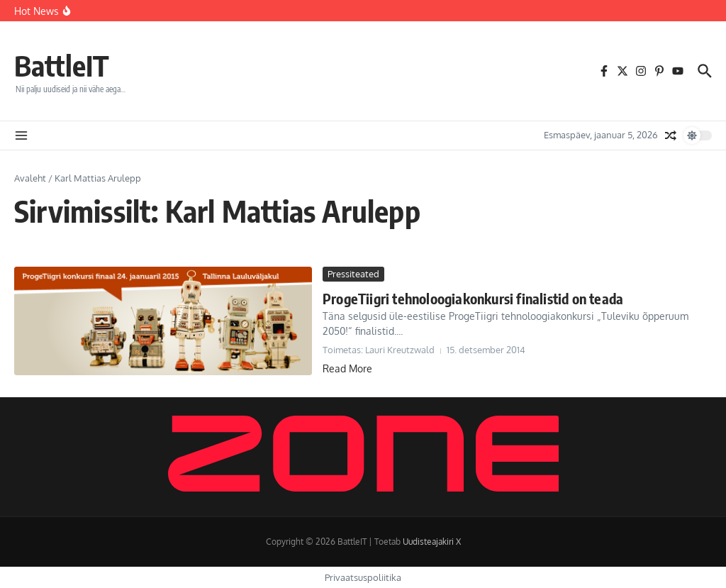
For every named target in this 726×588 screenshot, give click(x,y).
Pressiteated (353, 274)
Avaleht (30, 178)
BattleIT (62, 65)
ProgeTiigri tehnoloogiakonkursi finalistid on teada (473, 298)
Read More (347, 368)
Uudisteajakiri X (432, 542)
